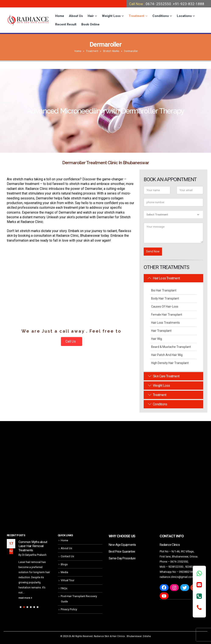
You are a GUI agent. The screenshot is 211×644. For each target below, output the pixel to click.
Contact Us (67, 556)
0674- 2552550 (158, 4)
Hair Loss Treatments (165, 323)
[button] (21, 607)
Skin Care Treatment (164, 376)
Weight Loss (111, 16)
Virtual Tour (68, 580)
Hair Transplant (161, 331)
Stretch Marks (111, 51)
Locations (184, 16)
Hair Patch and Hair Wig (167, 355)
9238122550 (176, 567)
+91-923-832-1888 (188, 4)
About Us (76, 16)
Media (64, 572)
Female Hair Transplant (167, 315)
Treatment (136, 16)
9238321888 (193, 567)
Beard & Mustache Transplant (171, 347)
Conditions (161, 16)
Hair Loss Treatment (164, 278)
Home (60, 16)
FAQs (64, 588)
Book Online (90, 24)
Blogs (64, 564)
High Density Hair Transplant (170, 363)
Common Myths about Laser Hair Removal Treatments (33, 546)
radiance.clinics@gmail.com (177, 577)
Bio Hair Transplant (164, 290)
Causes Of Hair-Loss (165, 307)
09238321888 (187, 572)
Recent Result (66, 24)
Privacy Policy (69, 609)
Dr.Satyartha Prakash (34, 555)
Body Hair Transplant (165, 298)
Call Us (71, 341)
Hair (91, 16)
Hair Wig (157, 339)
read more (25, 598)
